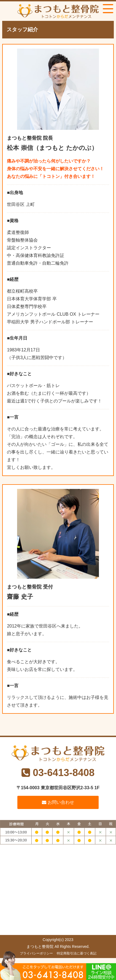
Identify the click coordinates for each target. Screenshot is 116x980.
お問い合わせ (58, 802)
